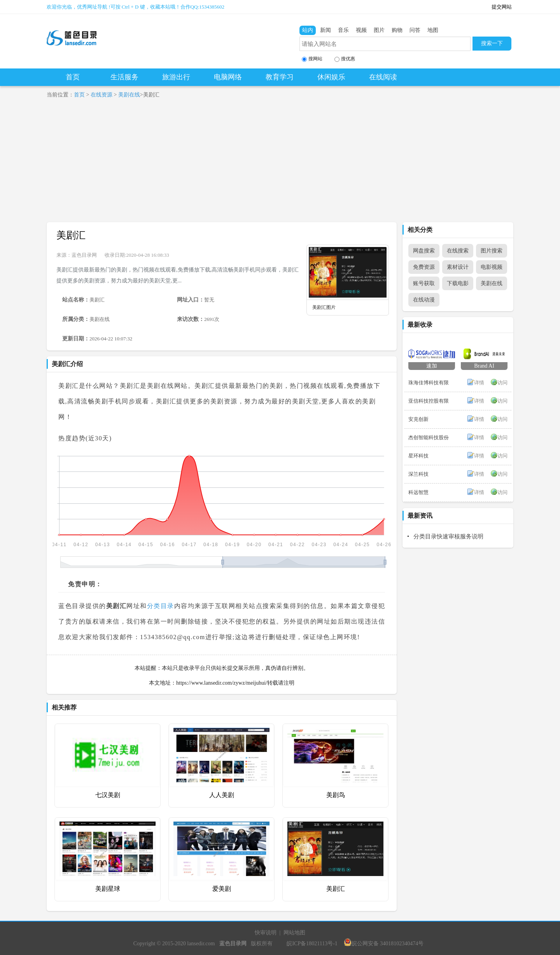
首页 (73, 77)
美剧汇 (71, 235)
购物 (397, 30)
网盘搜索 (424, 251)
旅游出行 (176, 77)
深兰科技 (418, 474)
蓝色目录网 (84, 255)
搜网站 (312, 59)
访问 (502, 383)
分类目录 (161, 606)
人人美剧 (222, 795)
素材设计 (458, 267)
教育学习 (280, 77)
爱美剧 (222, 889)
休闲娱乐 (331, 77)
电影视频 (492, 267)
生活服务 (124, 77)
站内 (308, 30)
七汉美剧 (108, 795)
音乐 (343, 30)
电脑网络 (228, 77)
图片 (379, 30)
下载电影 (458, 283)
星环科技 (418, 456)
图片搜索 (492, 251)
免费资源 (424, 267)
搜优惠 (345, 59)
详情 (479, 383)
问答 (415, 30)
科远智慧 (418, 492)
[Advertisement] (280, 164)
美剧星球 (108, 889)
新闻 (325, 30)
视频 (361, 30)
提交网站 (502, 7)
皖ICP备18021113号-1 (312, 944)
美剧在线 (129, 95)
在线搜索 (458, 251)
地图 (433, 30)
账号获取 (424, 283)
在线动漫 (424, 300)
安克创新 (418, 419)
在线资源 (101, 95)
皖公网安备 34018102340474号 (384, 944)
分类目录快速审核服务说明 (448, 536)
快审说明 (266, 933)
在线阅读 (383, 77)
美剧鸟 (336, 795)
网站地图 (294, 933)
